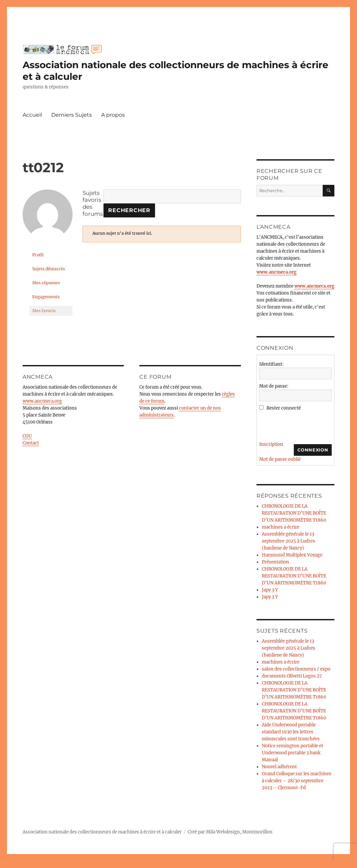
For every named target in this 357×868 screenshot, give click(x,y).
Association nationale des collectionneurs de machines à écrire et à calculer (102, 832)
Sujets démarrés (49, 269)
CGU (27, 436)
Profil (38, 255)
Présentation (275, 562)
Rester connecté (284, 408)
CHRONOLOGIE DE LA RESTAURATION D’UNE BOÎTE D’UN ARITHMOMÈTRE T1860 (294, 513)
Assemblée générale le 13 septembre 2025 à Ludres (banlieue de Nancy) (288, 541)
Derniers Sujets (72, 115)
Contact (31, 443)
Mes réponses (46, 283)
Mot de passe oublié (280, 459)
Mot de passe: (274, 386)
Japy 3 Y (270, 590)
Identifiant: (271, 364)
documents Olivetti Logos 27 (292, 676)
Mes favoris (44, 311)
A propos (113, 115)
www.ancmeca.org (42, 401)
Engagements (46, 297)
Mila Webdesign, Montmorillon (239, 832)
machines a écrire (281, 527)
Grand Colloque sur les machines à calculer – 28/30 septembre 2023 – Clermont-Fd (297, 781)
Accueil (32, 115)
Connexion (313, 450)
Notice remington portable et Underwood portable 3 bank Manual (292, 753)
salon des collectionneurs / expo (296, 669)
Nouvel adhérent (279, 767)
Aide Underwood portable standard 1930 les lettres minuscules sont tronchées (291, 732)
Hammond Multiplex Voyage (292, 555)
